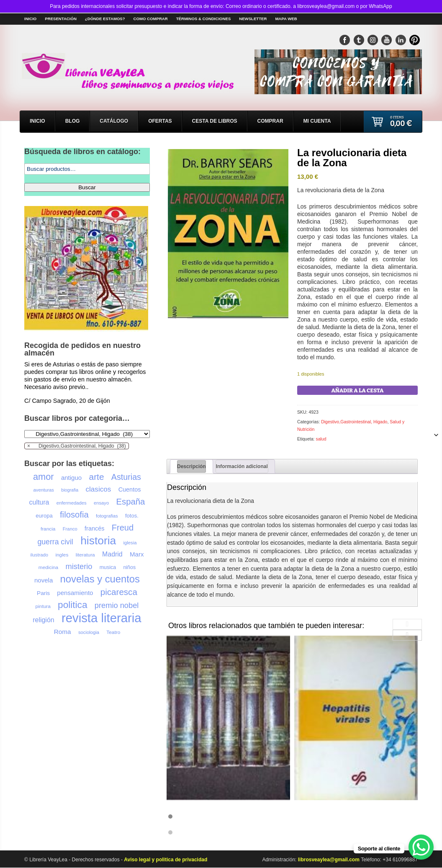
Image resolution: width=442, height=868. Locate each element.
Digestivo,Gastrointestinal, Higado (354, 422)
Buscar (87, 187)
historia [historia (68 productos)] (98, 541)
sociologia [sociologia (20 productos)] (89, 632)
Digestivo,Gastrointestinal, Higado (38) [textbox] (77, 446)
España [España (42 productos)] (131, 502)
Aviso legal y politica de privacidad (166, 860)
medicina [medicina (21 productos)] (48, 567)
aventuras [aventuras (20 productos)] (44, 490)
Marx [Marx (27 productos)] (137, 554)
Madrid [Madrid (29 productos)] (112, 554)
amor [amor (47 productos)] (44, 477)
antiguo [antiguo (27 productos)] (71, 478)
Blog (73, 121)
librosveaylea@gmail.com (329, 860)
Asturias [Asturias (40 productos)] (126, 477)
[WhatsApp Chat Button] (421, 847)
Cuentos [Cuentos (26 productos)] (130, 489)
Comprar (270, 121)
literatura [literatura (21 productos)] (85, 555)
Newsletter (253, 19)
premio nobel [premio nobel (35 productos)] (117, 605)
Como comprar (151, 19)
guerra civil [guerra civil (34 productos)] (55, 542)
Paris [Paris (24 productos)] (43, 593)
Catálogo (114, 121)
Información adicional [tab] (242, 466)
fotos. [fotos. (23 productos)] (132, 516)
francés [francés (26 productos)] (94, 528)
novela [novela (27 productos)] (44, 580)
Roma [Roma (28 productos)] (63, 632)
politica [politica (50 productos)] (72, 605)
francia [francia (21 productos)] (48, 529)
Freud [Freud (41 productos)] (123, 528)
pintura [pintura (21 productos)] (43, 606)
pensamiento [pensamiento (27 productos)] (75, 593)
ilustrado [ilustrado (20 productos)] (40, 555)
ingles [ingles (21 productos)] (62, 555)
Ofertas (160, 121)
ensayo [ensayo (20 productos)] (101, 503)
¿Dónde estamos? (105, 19)
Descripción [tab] (191, 466)
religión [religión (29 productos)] (43, 620)
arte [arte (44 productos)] (97, 477)
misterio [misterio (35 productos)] (79, 566)
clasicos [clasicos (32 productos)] (99, 489)
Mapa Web (286, 19)
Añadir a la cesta (358, 390)
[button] (292, 816)
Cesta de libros (215, 121)
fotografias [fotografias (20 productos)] (107, 516)
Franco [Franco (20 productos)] (70, 529)
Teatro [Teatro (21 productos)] (113, 632)
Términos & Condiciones (204, 19)
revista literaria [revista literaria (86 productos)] (102, 618)
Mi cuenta (317, 121)
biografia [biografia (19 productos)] (70, 490)
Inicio (30, 19)
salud (321, 439)
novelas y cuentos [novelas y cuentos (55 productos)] (100, 579)
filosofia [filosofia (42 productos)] (74, 515)
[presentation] (407, 624)
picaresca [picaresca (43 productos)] (119, 592)
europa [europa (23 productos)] (44, 516)
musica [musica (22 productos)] (108, 567)
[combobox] (77, 446)
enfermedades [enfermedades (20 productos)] (72, 503)
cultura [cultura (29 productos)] (39, 502)
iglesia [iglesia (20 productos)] (130, 543)
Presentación (61, 19)
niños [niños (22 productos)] (129, 567)
